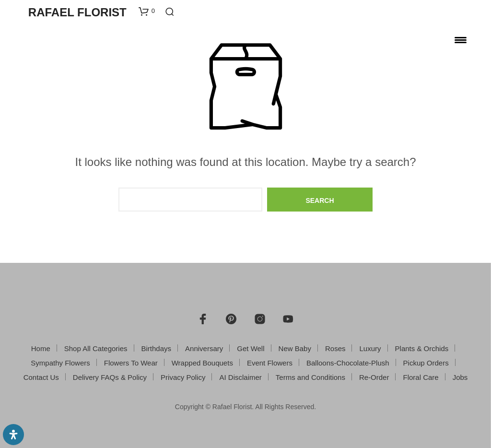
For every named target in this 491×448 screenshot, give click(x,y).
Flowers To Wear (131, 363)
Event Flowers (270, 363)
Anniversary (204, 348)
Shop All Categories (96, 348)
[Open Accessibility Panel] (13, 435)
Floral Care (421, 377)
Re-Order (374, 377)
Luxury (370, 348)
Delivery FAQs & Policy (110, 377)
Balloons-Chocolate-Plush (348, 363)
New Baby (295, 348)
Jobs (460, 377)
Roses (335, 348)
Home (41, 348)
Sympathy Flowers (60, 363)
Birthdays (157, 348)
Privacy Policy (183, 377)
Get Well (251, 348)
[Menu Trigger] (461, 40)
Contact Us (41, 377)
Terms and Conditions (310, 377)
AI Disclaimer (240, 377)
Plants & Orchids (422, 348)
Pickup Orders (426, 363)
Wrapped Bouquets (202, 363)
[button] (147, 11)
